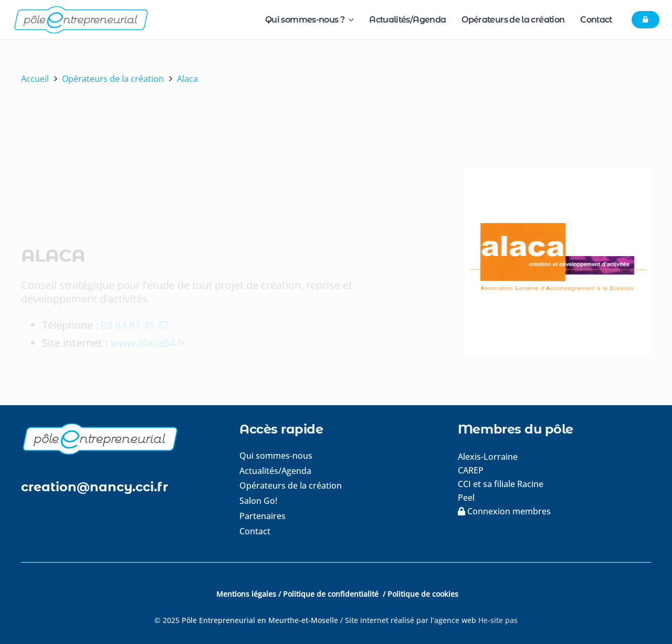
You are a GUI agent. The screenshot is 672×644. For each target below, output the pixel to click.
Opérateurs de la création (291, 485)
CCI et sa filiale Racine (502, 484)
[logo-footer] (118, 439)
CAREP (471, 470)
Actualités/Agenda (275, 471)
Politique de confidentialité (332, 594)
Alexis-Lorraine (488, 457)
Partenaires (262, 516)
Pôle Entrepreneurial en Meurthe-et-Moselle (260, 620)
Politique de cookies (423, 594)
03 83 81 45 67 (135, 289)
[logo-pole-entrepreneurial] (81, 20)
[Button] (645, 20)
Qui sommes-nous (276, 456)
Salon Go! (258, 501)
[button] (349, 20)
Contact (255, 531)
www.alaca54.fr (148, 307)
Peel (466, 498)
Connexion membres (504, 511)
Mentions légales (246, 594)
